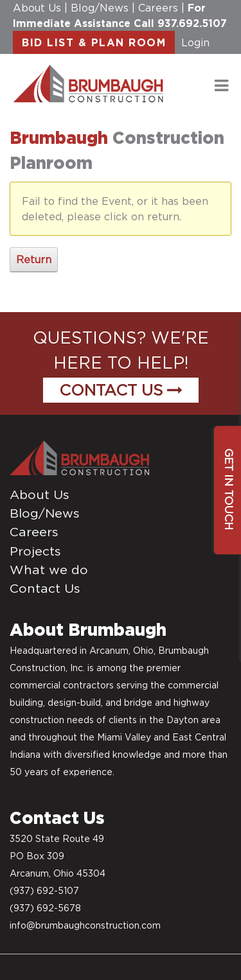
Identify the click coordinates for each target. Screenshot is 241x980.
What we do (49, 570)
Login (195, 42)
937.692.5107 (192, 23)
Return (34, 259)
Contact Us (121, 390)
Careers (158, 8)
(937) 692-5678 (45, 908)
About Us (37, 8)
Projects (35, 551)
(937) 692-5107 (44, 891)
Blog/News (100, 8)
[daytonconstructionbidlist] (88, 83)
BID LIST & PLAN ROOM (94, 42)
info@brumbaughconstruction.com (85, 925)
